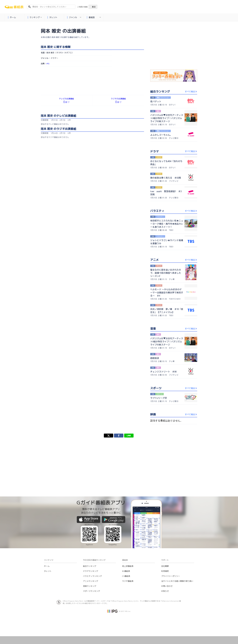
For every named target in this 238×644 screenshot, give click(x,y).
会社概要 (165, 566)
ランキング (35, 17)
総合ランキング (90, 566)
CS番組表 (126, 576)
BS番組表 (126, 571)
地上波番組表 (128, 566)
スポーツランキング (91, 591)
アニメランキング (91, 581)
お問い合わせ (167, 586)
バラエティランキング (92, 576)
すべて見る (191, 92)
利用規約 (165, 571)
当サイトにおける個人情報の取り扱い (177, 581)
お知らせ (165, 591)
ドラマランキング (91, 571)
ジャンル (74, 17)
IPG (48, 64)
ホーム (12, 17)
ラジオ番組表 (128, 581)
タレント (52, 17)
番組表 (94, 17)
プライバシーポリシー (171, 576)
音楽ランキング (90, 586)
